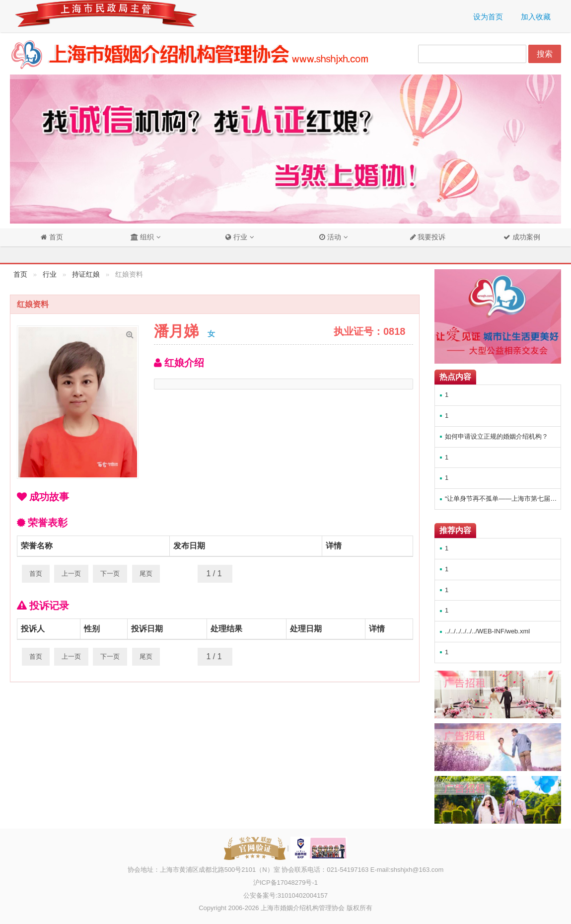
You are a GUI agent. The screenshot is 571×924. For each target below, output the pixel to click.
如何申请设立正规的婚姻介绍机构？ (497, 436)
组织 (142, 237)
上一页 (71, 574)
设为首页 (488, 17)
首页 (55, 237)
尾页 (146, 574)
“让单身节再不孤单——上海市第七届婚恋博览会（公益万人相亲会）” (503, 499)
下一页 (110, 574)
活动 (330, 237)
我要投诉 (431, 237)
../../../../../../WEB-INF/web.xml (487, 631)
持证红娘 (86, 274)
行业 (236, 237)
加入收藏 (536, 17)
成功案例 (525, 237)
